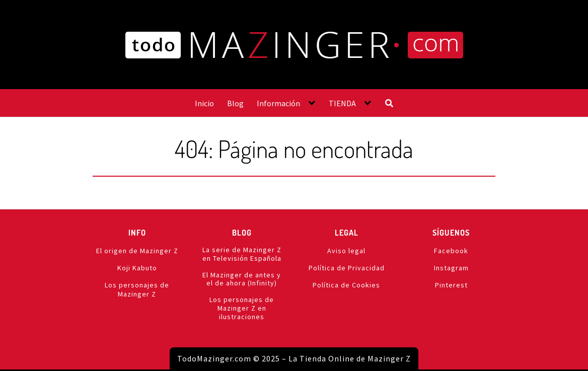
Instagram (451, 268)
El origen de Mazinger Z (137, 251)
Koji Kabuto (137, 268)
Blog (235, 103)
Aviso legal (346, 251)
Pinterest (451, 285)
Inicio (204, 103)
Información (278, 103)
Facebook (451, 251)
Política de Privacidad (347, 268)
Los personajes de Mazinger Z (137, 289)
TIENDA (342, 103)
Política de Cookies (346, 285)
